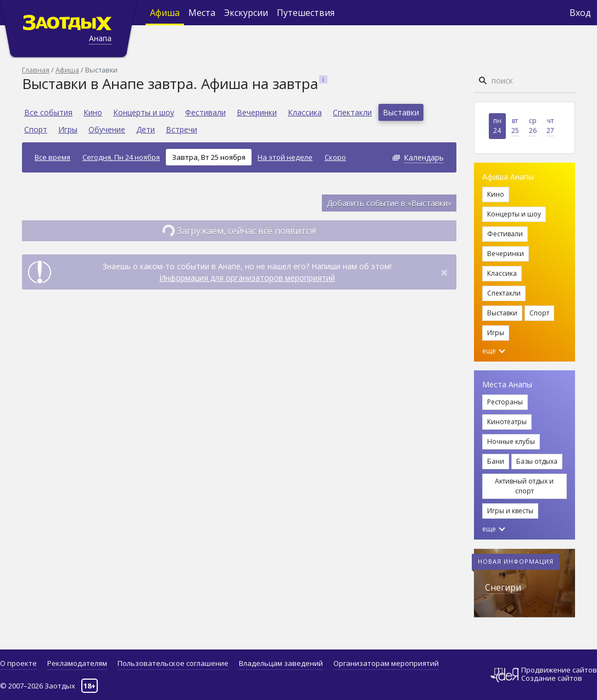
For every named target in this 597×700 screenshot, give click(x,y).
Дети (146, 129)
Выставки (401, 112)
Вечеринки (257, 112)
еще (494, 351)
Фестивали (205, 112)
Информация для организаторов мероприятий (247, 278)
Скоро (335, 157)
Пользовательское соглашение (173, 663)
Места (202, 13)
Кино (93, 112)
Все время (52, 157)
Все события (48, 112)
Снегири (503, 587)
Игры (68, 129)
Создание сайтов (552, 678)
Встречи (182, 129)
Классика (305, 112)
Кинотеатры (507, 422)
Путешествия (306, 13)
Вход (580, 13)
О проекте (18, 663)
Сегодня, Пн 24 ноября (121, 157)
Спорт (36, 129)
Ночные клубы (511, 441)
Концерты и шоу (144, 112)
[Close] (444, 272)
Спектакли (352, 112)
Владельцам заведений (281, 663)
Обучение (107, 129)
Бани (496, 461)
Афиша (165, 13)
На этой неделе (285, 157)
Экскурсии (246, 13)
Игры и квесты (510, 511)
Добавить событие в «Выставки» (389, 203)
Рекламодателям (77, 663)
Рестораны (505, 402)
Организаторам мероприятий (386, 663)
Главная (36, 70)
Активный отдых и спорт (524, 486)
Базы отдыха (537, 461)
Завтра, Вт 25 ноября (209, 157)
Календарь (424, 157)
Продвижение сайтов (559, 670)
